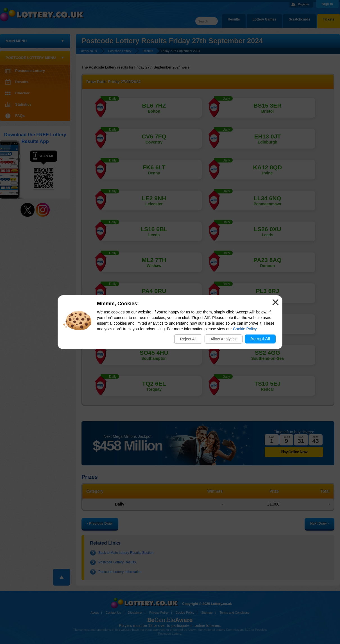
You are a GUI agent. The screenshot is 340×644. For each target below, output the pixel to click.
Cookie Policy (245, 329)
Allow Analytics (224, 339)
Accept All (260, 339)
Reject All (188, 339)
